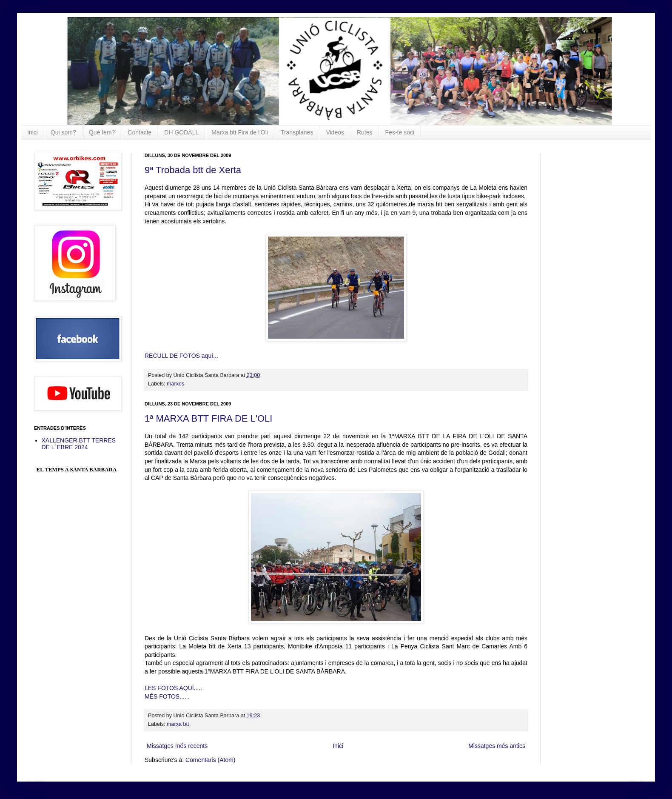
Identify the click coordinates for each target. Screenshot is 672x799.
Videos (335, 132)
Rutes (365, 132)
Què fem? (102, 132)
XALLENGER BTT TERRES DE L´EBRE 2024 (79, 444)
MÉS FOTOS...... (167, 696)
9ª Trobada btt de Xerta (193, 170)
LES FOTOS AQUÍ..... (173, 688)
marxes (175, 384)
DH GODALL (181, 132)
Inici (33, 132)
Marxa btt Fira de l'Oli (240, 132)
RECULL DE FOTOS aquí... (181, 356)
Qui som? (63, 132)
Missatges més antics (497, 746)
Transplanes (297, 132)
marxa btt (178, 724)
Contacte (140, 132)
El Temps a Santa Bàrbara (77, 469)
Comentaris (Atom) (210, 760)
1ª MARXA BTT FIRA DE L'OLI (208, 418)
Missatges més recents (177, 746)
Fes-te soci (400, 132)
